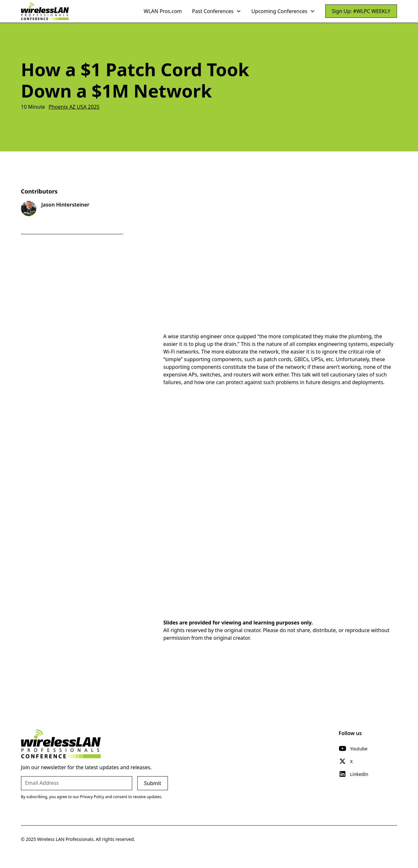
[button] (217, 11)
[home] (45, 11)
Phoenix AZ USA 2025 (74, 107)
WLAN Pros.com (163, 11)
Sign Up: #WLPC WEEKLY (361, 11)
